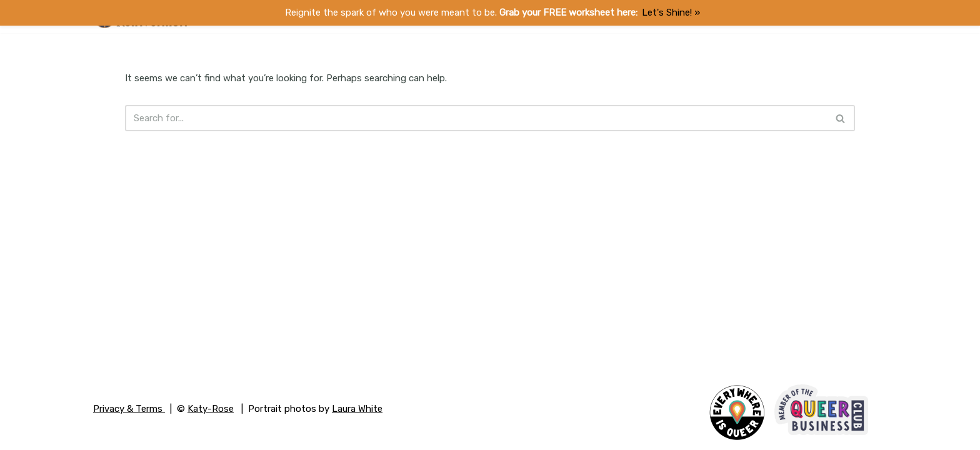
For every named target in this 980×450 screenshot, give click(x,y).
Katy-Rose (211, 409)
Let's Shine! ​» (671, 12)
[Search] (476, 118)
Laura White (357, 409)
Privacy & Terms (129, 409)
